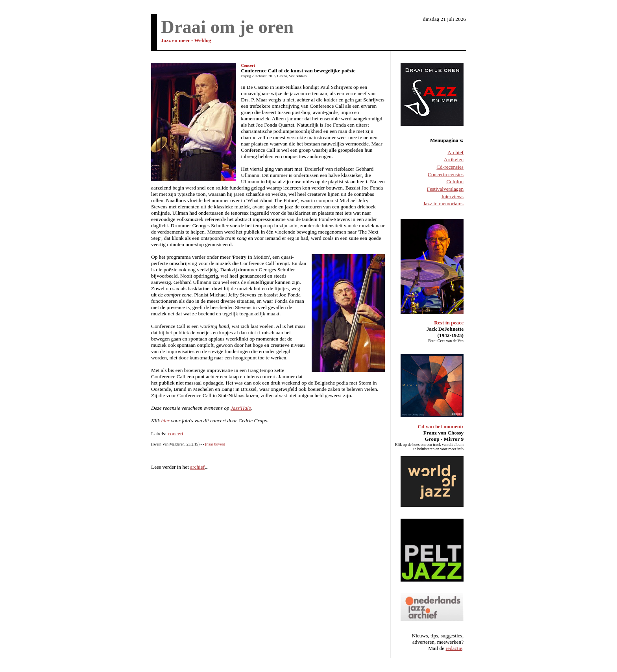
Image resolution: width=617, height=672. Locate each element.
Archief (455, 152)
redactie (454, 648)
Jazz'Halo (241, 408)
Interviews (453, 196)
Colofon (455, 181)
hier (165, 421)
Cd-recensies (450, 167)
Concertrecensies (446, 174)
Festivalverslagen (445, 189)
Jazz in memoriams (443, 203)
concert (176, 434)
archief (197, 467)
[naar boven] (215, 444)
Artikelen (454, 159)
